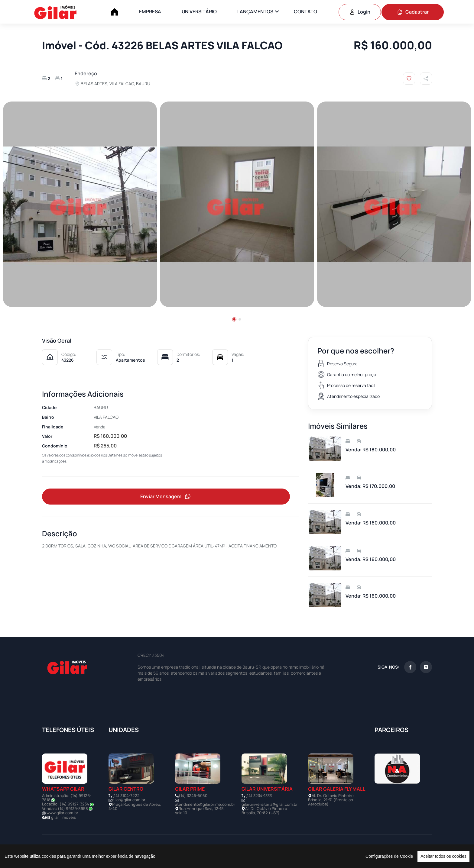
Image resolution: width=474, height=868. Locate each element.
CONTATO (305, 11)
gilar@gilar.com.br (129, 800)
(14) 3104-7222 (126, 795)
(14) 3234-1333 (258, 795)
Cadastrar (413, 12)
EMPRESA (150, 11)
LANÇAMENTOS (255, 11)
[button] (234, 319)
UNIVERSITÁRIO (199, 11)
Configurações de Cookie (389, 856)
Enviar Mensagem (166, 497)
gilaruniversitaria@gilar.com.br (270, 804)
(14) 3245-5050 (193, 795)
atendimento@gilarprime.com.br (205, 804)
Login (360, 12)
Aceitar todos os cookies (443, 856)
